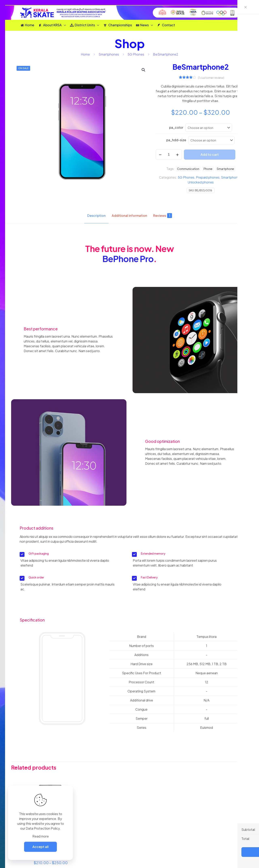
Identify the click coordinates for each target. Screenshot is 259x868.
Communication (188, 169)
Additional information (129, 215)
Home (85, 54)
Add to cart (210, 154)
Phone (208, 169)
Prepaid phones (208, 177)
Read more (41, 836)
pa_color (176, 127)
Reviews (163, 216)
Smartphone (225, 169)
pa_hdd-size (176, 140)
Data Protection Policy (43, 828)
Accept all (40, 847)
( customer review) (211, 78)
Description (96, 215)
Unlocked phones (201, 182)
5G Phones (136, 54)
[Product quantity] (169, 155)
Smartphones (109, 54)
